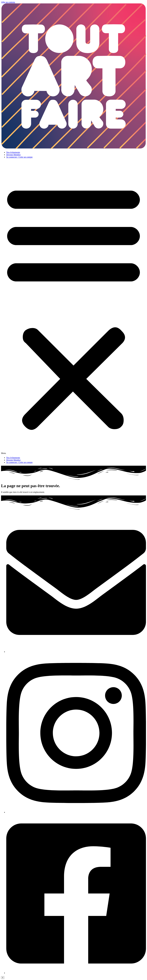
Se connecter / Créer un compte (19, 157)
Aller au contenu (8, 2)
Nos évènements (13, 152)
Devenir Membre (13, 155)
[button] (73, 307)
